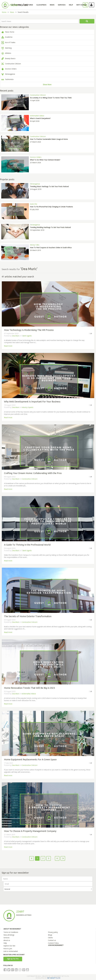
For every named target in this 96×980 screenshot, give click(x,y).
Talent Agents (27, 336)
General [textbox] (7, 889)
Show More (47, 85)
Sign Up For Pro (13, 959)
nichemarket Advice (29, 694)
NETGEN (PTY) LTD (54, 978)
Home (4, 12)
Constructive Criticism (29, 479)
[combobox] (48, 889)
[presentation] (21, 896)
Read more (8, 346)
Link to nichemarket (11, 951)
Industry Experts (27, 407)
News (12, 12)
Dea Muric (16, 336)
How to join (8, 949)
